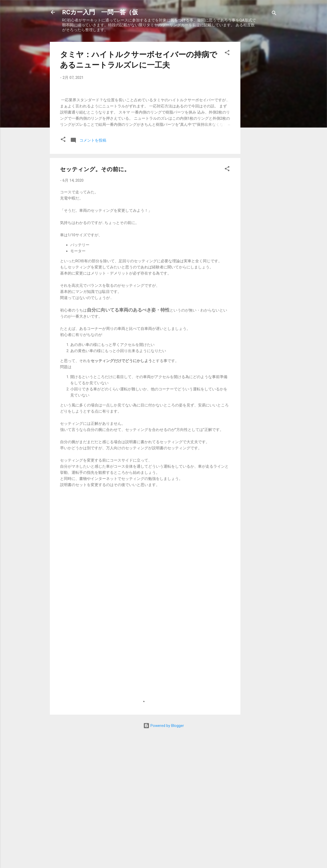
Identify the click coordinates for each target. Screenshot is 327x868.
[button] (227, 53)
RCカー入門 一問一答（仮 (100, 12)
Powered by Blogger (164, 855)
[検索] (274, 14)
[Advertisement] (261, 118)
